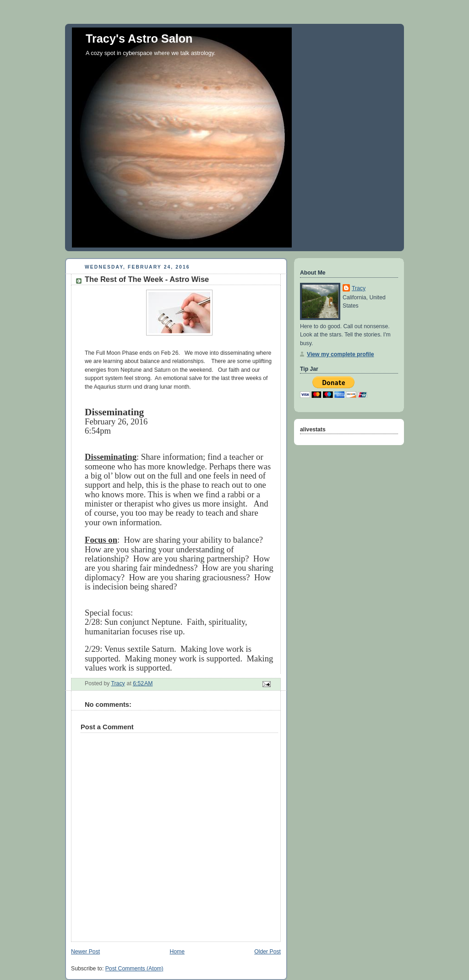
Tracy (359, 288)
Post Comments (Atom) (134, 969)
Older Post (267, 952)
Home (177, 952)
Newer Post (85, 952)
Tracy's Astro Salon (139, 39)
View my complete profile (340, 354)
